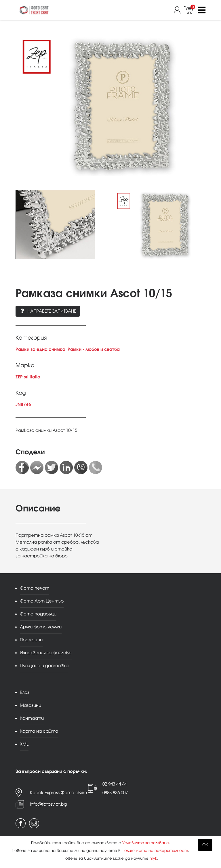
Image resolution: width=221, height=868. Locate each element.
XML (24, 744)
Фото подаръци (38, 614)
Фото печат (35, 588)
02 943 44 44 (115, 784)
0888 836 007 (115, 793)
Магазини (31, 705)
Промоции (31, 640)
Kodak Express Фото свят (58, 793)
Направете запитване (48, 311)
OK (205, 845)
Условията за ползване (146, 843)
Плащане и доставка (44, 666)
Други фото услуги (41, 627)
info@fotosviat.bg (48, 804)
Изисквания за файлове (46, 653)
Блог (24, 692)
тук (153, 858)
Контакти (32, 718)
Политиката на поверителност (155, 851)
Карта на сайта (39, 731)
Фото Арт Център (42, 601)
